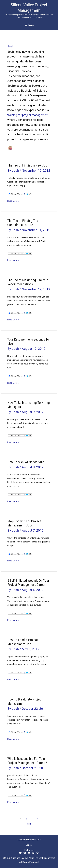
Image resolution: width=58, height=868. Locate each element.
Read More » (13, 201)
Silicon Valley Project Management (29, 8)
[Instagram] (29, 853)
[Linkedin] (33, 853)
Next (31, 824)
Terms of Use (34, 840)
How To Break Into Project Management (25, 701)
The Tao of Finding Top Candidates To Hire (23, 223)
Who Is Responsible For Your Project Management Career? (27, 761)
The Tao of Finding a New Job (27, 165)
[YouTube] (25, 853)
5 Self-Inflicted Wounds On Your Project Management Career (28, 583)
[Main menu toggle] (29, 25)
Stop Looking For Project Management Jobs (24, 523)
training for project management (28, 115)
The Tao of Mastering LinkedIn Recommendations (28, 282)
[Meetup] (37, 853)
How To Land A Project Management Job (23, 642)
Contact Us (23, 840)
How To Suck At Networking (26, 462)
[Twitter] (21, 853)
